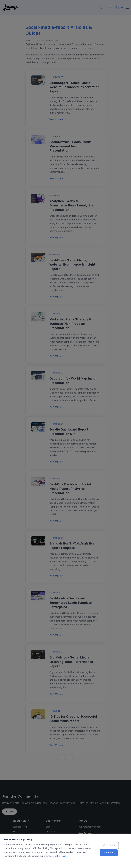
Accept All (109, 853)
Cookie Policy (60, 856)
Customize (109, 845)
